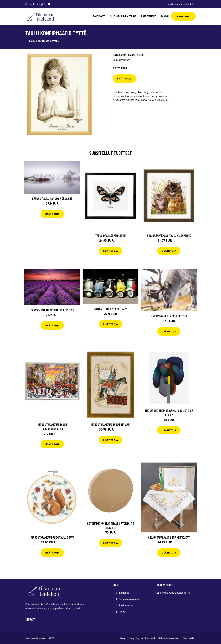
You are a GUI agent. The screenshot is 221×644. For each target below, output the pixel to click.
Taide (131, 55)
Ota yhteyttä (136, 638)
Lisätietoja (124, 79)
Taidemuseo (149, 16)
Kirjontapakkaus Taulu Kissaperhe (169, 235)
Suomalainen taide (123, 16)
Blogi (165, 16)
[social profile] (49, 4)
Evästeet (150, 638)
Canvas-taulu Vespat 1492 (111, 309)
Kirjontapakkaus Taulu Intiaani (110, 424)
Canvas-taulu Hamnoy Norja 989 (52, 198)
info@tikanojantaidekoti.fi (181, 4)
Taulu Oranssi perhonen (110, 235)
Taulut (139, 55)
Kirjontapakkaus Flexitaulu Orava (52, 537)
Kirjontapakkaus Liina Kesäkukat (169, 537)
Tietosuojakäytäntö (169, 638)
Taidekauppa (183, 16)
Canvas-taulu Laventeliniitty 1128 (52, 310)
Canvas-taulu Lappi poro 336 (169, 316)
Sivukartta (189, 638)
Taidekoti (99, 16)
